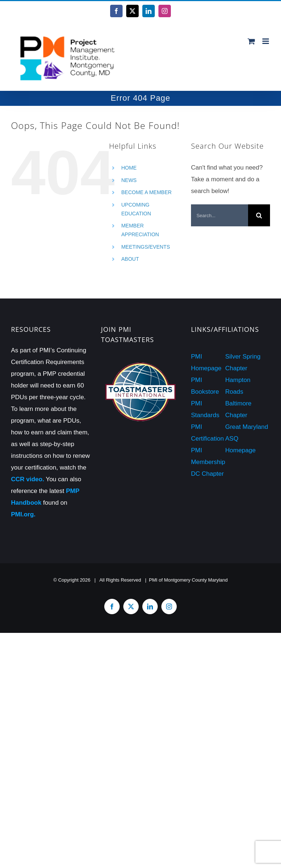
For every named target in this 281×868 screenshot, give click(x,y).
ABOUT (130, 259)
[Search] (259, 215)
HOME (129, 168)
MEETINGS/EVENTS (145, 247)
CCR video (27, 479)
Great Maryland (246, 427)
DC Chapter (207, 474)
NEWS (129, 180)
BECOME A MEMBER (146, 192)
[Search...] (220, 215)
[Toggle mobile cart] (251, 41)
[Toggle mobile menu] (266, 41)
